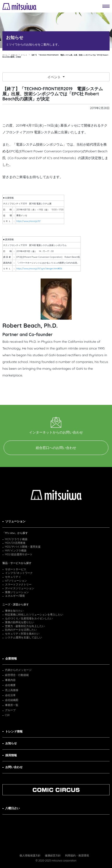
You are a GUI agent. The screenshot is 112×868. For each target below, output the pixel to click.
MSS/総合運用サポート (19, 554)
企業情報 (11, 658)
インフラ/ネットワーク (19, 573)
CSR (7, 715)
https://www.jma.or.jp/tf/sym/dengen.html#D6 (39, 269)
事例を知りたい (14, 611)
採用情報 (11, 755)
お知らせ (11, 743)
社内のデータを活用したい (21, 630)
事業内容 (10, 680)
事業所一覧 (12, 705)
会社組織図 (12, 700)
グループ (10, 710)
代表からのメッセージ (18, 670)
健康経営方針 (53, 855)
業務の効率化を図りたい (20, 622)
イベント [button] (55, 77)
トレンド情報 (14, 731)
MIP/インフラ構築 (16, 551)
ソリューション (15, 521)
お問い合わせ (14, 767)
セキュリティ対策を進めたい (22, 634)
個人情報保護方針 (30, 855)
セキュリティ (13, 577)
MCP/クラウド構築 (16, 539)
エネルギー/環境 (15, 596)
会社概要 (10, 685)
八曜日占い (12, 808)
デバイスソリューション (20, 588)
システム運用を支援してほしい (24, 637)
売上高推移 (12, 690)
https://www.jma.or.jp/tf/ (28, 221)
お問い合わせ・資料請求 (53, 476)
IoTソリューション (16, 581)
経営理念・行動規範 (17, 675)
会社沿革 (10, 695)
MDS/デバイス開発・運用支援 (23, 547)
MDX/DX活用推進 (15, 543)
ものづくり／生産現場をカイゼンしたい (29, 618)
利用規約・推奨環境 (77, 855)
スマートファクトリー (18, 584)
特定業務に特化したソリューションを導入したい (34, 615)
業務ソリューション (17, 592)
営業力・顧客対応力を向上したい (25, 626)
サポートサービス (16, 569)
